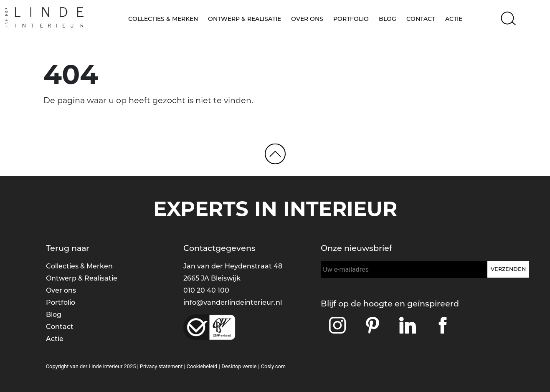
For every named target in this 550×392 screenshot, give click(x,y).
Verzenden (508, 269)
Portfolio (351, 19)
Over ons (307, 19)
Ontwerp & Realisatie (245, 19)
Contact (421, 19)
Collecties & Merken (163, 19)
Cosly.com (273, 366)
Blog (388, 19)
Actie (454, 19)
